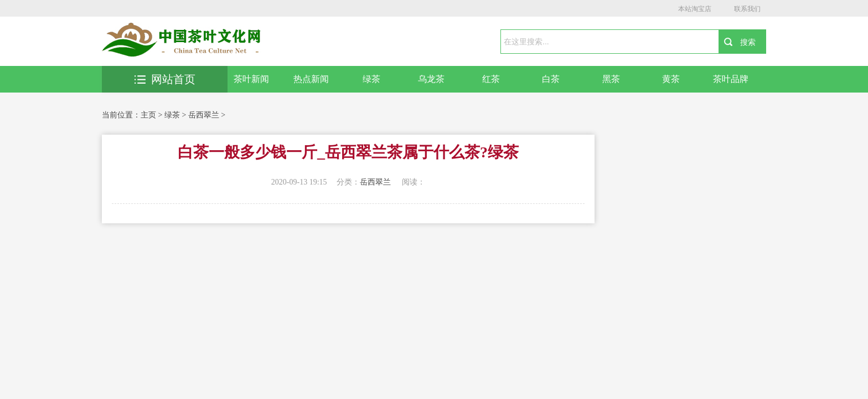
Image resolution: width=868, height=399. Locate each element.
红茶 (491, 79)
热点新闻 (311, 79)
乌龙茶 (431, 79)
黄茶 (671, 79)
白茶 (551, 79)
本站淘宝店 (695, 9)
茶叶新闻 (251, 79)
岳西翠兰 (204, 115)
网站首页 (165, 79)
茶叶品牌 (731, 79)
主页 (148, 115)
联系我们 (747, 9)
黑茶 (611, 79)
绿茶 (371, 79)
